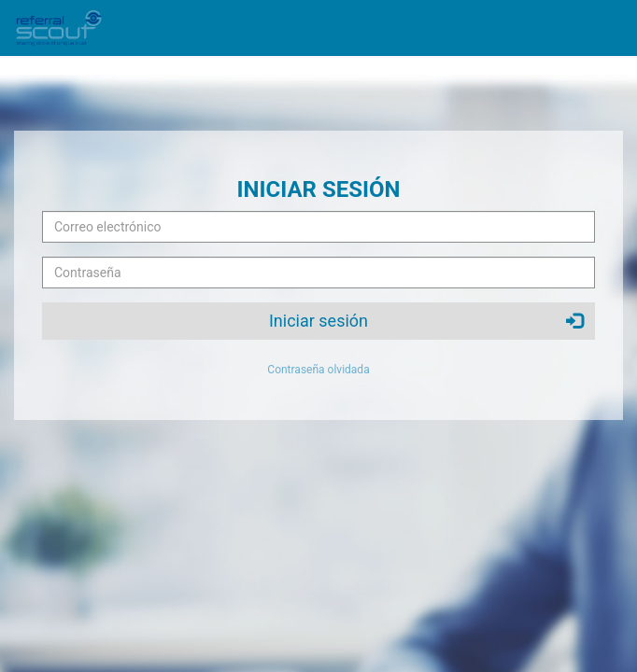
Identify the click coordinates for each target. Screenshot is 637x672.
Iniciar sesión (426, 321)
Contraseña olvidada (318, 370)
